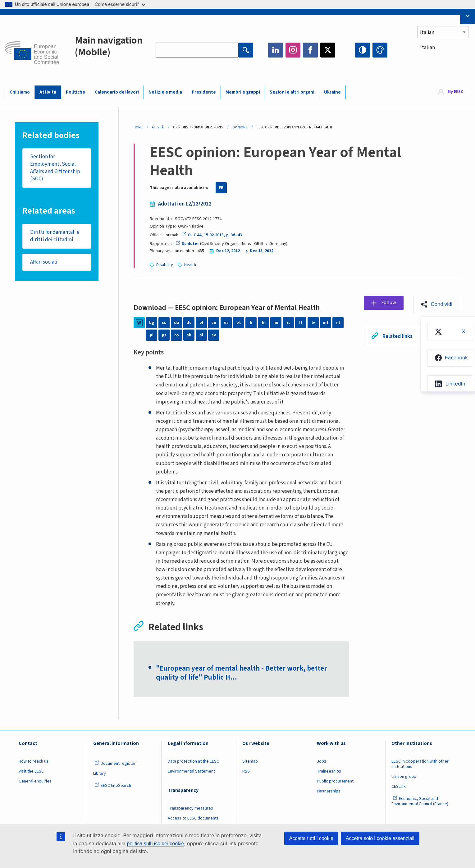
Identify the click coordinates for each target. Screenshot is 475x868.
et (239, 323)
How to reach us (34, 761)
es (226, 323)
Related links (397, 336)
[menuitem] (450, 332)
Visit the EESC (31, 771)
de (189, 323)
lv (313, 323)
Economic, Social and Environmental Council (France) (420, 801)
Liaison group (404, 777)
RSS (246, 771)
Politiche (75, 92)
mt (326, 323)
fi (251, 323)
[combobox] (444, 59)
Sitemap (250, 761)
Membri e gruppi (243, 92)
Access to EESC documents (193, 819)
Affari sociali (44, 262)
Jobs (322, 761)
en (214, 323)
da (177, 323)
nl (338, 323)
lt (301, 323)
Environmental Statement (191, 771)
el (201, 323)
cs (164, 323)
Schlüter (187, 244)
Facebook (310, 50)
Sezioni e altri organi (292, 92)
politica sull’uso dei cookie (156, 844)
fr (263, 323)
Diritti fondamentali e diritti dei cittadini (55, 236)
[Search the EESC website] (197, 50)
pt (164, 335)
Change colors (380, 50)
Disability (165, 265)
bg (152, 323)
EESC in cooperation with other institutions (420, 764)
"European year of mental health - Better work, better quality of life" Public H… (242, 673)
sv (214, 335)
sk (189, 335)
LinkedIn (276, 50)
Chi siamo (20, 92)
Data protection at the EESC (193, 761)
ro (176, 335)
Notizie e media (165, 92)
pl (152, 335)
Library (100, 773)
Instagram (293, 50)
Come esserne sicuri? (120, 4)
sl (201, 335)
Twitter (328, 50)
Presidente (204, 92)
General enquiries (35, 781)
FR (221, 188)
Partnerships (329, 791)
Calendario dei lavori (117, 92)
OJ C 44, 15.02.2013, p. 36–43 (211, 235)
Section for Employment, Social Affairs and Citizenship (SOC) (55, 168)
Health (190, 265)
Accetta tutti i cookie (311, 838)
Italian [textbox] (428, 48)
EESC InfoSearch (113, 786)
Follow (389, 302)
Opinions (240, 127)
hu (276, 323)
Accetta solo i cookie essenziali (380, 838)
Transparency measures (190, 809)
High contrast (363, 50)
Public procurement (335, 781)
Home (138, 127)
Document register (115, 764)
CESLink (399, 787)
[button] (436, 304)
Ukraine (332, 92)
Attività (48, 92)
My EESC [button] (455, 92)
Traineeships (329, 771)
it (288, 323)
